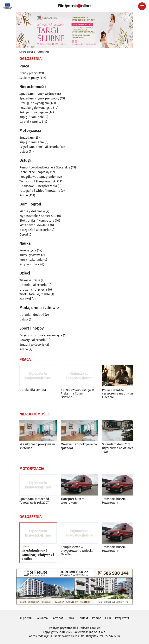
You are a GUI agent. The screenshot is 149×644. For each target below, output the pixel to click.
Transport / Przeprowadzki (38, 181)
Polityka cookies (89, 628)
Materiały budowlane (34, 225)
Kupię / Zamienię (32, 117)
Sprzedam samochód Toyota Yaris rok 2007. (34, 501)
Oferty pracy (28, 73)
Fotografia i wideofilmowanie (40, 191)
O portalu (26, 618)
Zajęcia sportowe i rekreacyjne (41, 335)
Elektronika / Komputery (37, 221)
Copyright (49, 632)
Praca (70, 618)
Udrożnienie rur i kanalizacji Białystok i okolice (38, 555)
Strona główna (27, 52)
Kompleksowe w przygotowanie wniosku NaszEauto (77, 551)
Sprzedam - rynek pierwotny (39, 98)
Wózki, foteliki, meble (35, 294)
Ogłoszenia (43, 52)
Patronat (57, 618)
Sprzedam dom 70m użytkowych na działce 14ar (118, 448)
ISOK (108, 618)
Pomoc (97, 618)
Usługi (24, 152)
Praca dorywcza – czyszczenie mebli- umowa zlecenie (121, 393)
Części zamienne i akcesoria (39, 147)
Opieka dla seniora (33, 390)
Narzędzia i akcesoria (35, 230)
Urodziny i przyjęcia (33, 290)
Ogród (24, 234)
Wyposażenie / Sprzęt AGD (38, 216)
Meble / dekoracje (32, 211)
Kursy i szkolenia (31, 260)
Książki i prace (29, 264)
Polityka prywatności (62, 628)
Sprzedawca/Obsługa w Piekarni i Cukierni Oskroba (77, 393)
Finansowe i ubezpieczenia (38, 186)
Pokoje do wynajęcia (34, 112)
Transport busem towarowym (73, 501)
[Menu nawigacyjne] (142, 6)
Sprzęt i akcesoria (32, 345)
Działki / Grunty (30, 122)
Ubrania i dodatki (32, 315)
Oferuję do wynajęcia (34, 103)
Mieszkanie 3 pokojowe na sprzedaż (38, 446)
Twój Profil (122, 618)
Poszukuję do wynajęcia (36, 108)
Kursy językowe (30, 255)
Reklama (42, 618)
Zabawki (25, 299)
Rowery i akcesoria (33, 340)
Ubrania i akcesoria (33, 285)
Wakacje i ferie (30, 280)
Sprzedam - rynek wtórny (37, 94)
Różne (24, 195)
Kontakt (83, 618)
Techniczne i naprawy (34, 172)
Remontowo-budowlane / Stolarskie (45, 167)
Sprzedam (27, 138)
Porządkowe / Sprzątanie (37, 177)
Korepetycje (28, 250)
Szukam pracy (29, 78)
